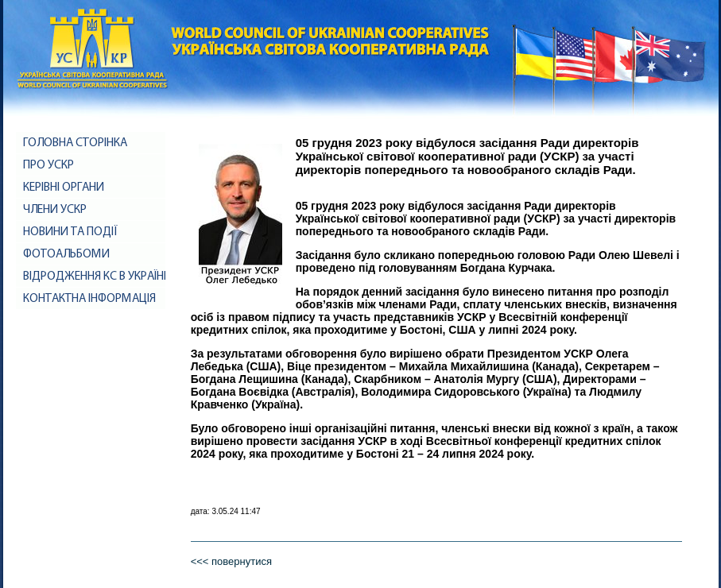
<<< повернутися (231, 561)
